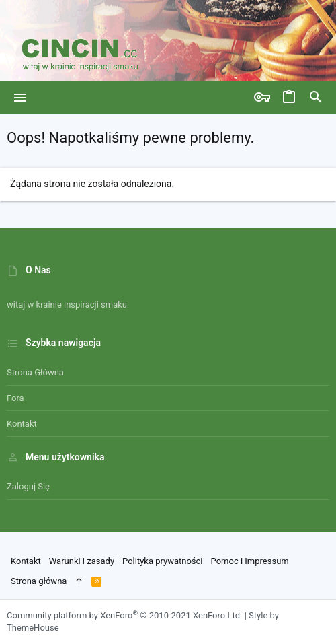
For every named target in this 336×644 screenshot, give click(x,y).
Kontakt (22, 424)
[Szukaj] (316, 98)
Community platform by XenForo (124, 615)
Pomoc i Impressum (250, 561)
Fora (15, 398)
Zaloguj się (28, 486)
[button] (20, 98)
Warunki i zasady (82, 561)
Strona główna (35, 372)
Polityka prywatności (162, 561)
